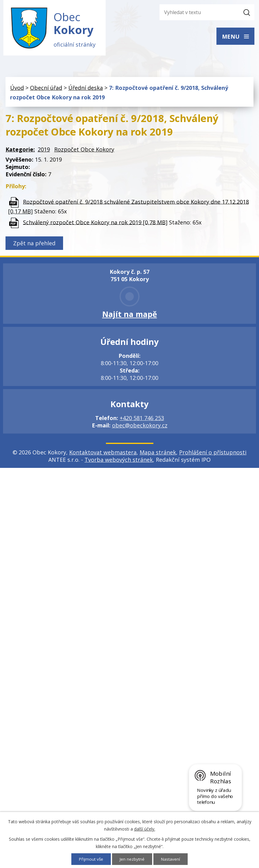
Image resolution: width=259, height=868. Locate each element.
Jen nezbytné (132, 859)
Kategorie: (20, 151)
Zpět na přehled (34, 244)
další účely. (145, 829)
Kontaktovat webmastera (103, 453)
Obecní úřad (46, 89)
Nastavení (172, 859)
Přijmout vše (90, 859)
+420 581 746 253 (142, 419)
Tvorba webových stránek (119, 461)
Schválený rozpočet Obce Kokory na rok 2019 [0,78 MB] (95, 224)
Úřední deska (86, 89)
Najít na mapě (130, 315)
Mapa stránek (158, 453)
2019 (44, 151)
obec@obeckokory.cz (140, 426)
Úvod (17, 89)
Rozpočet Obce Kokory (84, 151)
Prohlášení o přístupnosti (213, 453)
